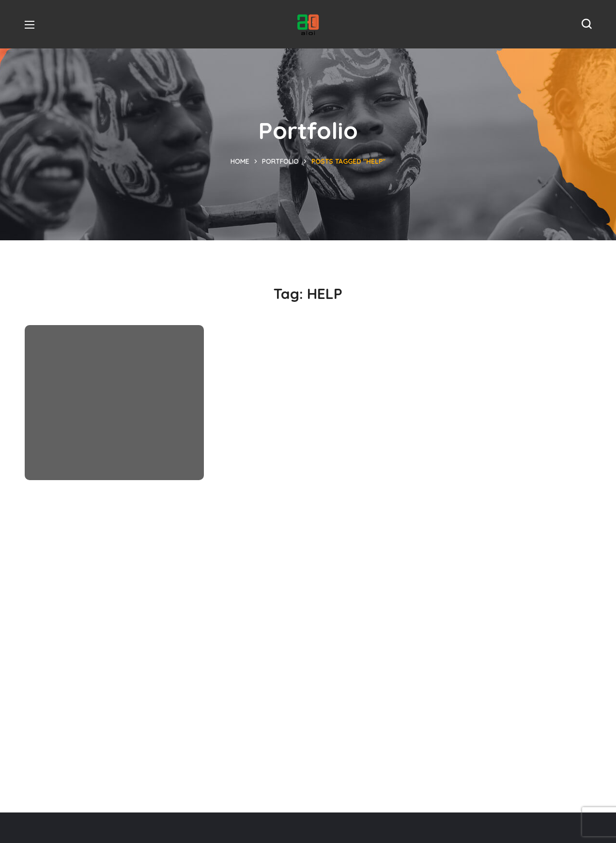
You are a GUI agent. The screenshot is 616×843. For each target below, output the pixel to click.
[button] (586, 24)
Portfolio (280, 161)
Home (240, 161)
